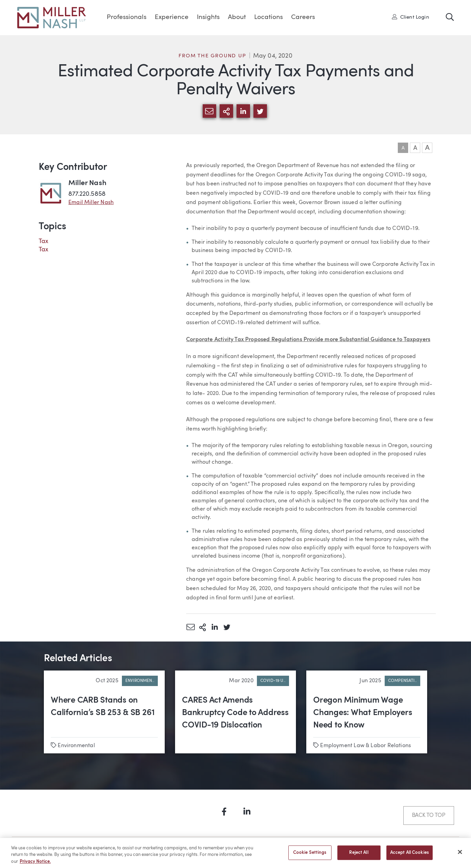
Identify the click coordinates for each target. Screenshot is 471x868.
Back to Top (429, 816)
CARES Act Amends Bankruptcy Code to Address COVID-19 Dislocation (235, 713)
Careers (303, 17)
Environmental (76, 746)
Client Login (411, 17)
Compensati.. (402, 681)
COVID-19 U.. (273, 681)
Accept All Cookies (410, 855)
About (237, 17)
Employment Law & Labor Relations (366, 746)
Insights (208, 17)
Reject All (359, 855)
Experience (172, 17)
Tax (44, 241)
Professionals (127, 17)
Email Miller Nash (91, 203)
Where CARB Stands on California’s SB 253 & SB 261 (103, 707)
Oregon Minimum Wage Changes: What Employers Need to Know (363, 713)
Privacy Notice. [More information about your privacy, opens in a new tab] (35, 864)
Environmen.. (140, 681)
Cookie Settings (310, 855)
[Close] (460, 855)
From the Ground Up (212, 56)
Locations (268, 17)
